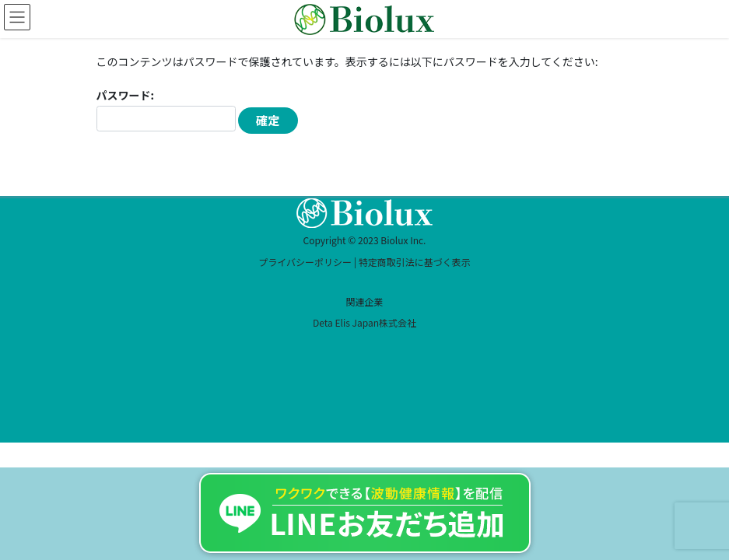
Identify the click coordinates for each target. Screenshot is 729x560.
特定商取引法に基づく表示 (415, 262)
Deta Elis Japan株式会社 (364, 322)
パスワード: (166, 109)
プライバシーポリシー (305, 262)
